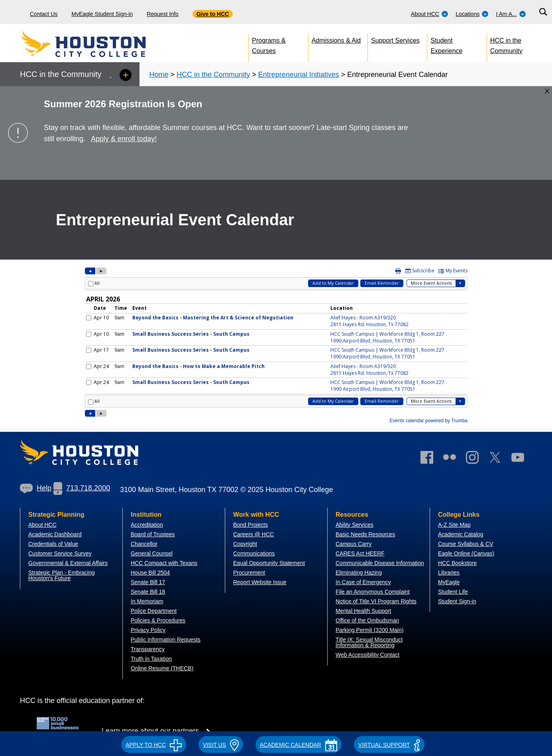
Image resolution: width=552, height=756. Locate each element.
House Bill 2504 (150, 573)
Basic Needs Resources (365, 534)
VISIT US (221, 745)
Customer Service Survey (60, 553)
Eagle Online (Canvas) (466, 553)
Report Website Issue (260, 582)
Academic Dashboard (55, 534)
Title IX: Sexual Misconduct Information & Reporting (369, 642)
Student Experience (446, 44)
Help (36, 488)
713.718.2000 (82, 488)
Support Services (395, 40)
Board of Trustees (153, 534)
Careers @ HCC (253, 534)
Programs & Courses (269, 44)
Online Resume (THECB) (162, 668)
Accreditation (147, 525)
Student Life (453, 592)
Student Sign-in (457, 601)
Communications (254, 553)
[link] (476, 459)
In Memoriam (147, 601)
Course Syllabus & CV (466, 544)
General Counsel (152, 553)
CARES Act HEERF (360, 553)
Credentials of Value (53, 544)
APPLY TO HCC (154, 745)
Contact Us (44, 14)
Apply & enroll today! (124, 139)
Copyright (245, 544)
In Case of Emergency (363, 582)
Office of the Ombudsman (367, 620)
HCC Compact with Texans (164, 563)
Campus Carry (354, 544)
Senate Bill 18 (148, 592)
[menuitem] (430, 12)
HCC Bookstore (457, 563)
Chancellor (144, 544)
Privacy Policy (148, 630)
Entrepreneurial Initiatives (299, 75)
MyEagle (449, 582)
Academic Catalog (461, 534)
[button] (154, 744)
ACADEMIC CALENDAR (299, 745)
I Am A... (511, 14)
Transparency (148, 649)
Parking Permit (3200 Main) (369, 630)
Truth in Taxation (151, 659)
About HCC (430, 14)
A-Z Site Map (454, 525)
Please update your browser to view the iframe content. (276, 346)
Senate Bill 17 (148, 582)
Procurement (249, 573)
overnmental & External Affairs (70, 563)
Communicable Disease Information (380, 563)
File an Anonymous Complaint (373, 592)
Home (159, 75)
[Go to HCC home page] (102, 44)
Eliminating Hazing (359, 573)
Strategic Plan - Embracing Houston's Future (62, 575)
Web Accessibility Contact (367, 655)
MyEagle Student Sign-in (102, 14)
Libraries (449, 573)
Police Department (154, 611)
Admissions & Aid (336, 40)
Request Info (162, 14)
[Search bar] (543, 12)
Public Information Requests (166, 640)
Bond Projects (250, 525)
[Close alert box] (547, 91)
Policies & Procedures (158, 620)
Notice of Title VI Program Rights (376, 601)
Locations (472, 14)
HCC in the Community (506, 44)
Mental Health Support (363, 611)
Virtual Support (389, 745)
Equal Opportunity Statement (269, 563)
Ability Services (355, 525)
